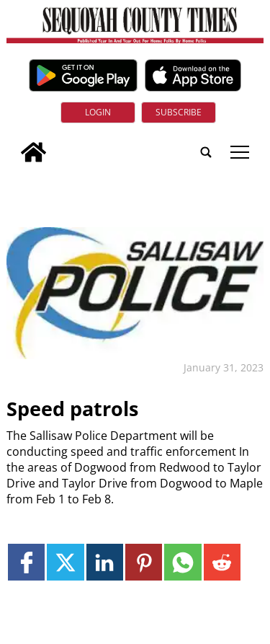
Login (98, 112)
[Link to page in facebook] (26, 562)
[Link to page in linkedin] (105, 562)
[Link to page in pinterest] (144, 562)
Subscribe (179, 112)
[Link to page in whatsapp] (183, 562)
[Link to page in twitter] (65, 562)
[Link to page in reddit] (222, 562)
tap (240, 152)
